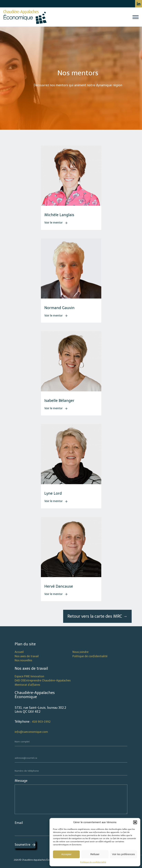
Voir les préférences (123, 854)
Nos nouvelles (23, 660)
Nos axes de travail (27, 656)
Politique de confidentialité (90, 656)
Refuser (95, 854)
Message (21, 781)
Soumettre (23, 845)
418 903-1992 (41, 722)
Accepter (66, 854)
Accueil (19, 652)
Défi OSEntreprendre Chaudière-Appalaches (43, 680)
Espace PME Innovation (29, 676)
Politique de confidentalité (93, 862)
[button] (135, 822)
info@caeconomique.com (31, 732)
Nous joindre (80, 652)
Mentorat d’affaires (27, 685)
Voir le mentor (56, 223)
